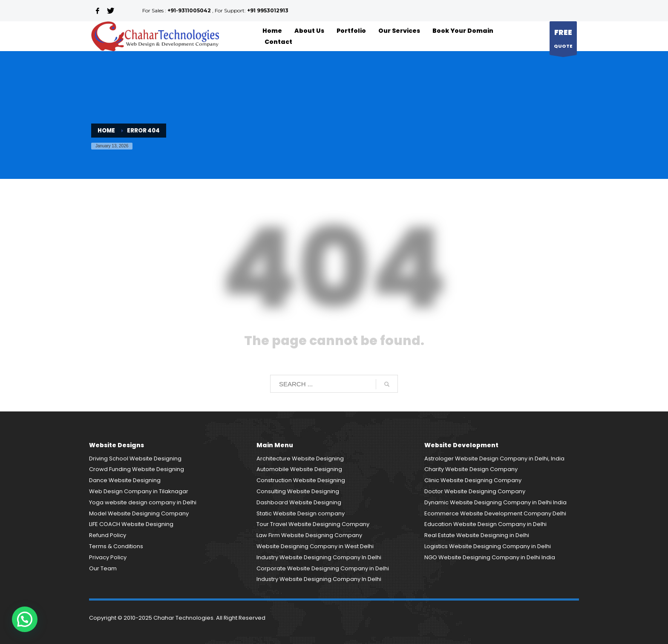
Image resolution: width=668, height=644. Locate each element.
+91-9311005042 (189, 10)
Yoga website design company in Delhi (143, 502)
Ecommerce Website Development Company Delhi (495, 513)
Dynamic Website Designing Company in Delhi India (495, 502)
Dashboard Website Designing (299, 502)
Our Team (103, 568)
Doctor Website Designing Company (475, 491)
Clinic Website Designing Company (473, 480)
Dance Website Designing (125, 480)
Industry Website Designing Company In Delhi (319, 557)
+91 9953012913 (268, 10)
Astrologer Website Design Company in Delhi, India (494, 459)
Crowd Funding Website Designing (137, 469)
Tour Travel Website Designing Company (313, 524)
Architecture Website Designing (300, 459)
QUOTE (563, 40)
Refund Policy (108, 535)
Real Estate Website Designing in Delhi (477, 535)
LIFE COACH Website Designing (131, 524)
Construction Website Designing (301, 480)
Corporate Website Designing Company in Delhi (323, 568)
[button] (25, 619)
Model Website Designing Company (139, 513)
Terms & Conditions (116, 546)
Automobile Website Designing (299, 469)
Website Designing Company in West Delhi (315, 546)
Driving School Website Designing (135, 459)
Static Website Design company (301, 513)
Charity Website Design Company (471, 469)
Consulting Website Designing (298, 491)
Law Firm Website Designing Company (309, 535)
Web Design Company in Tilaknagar (139, 491)
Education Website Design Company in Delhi (485, 524)
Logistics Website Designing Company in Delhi (488, 546)
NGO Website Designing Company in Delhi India (490, 557)
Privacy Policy (108, 557)
